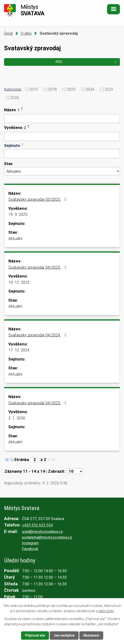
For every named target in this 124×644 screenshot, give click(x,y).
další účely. (106, 611)
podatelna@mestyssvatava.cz (47, 537)
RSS (87, 62)
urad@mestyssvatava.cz (42, 532)
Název (12, 110)
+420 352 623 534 (37, 525)
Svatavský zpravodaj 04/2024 (38, 335)
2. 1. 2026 (17, 418)
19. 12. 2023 (19, 282)
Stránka (22, 460)
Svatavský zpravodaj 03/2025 (38, 199)
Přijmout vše (35, 635)
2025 (109, 89)
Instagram (30, 543)
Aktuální (15, 239)
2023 (71, 89)
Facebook (30, 549)
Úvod (8, 33)
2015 (33, 89)
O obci (26, 33)
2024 (90, 89)
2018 (52, 89)
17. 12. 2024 (19, 350)
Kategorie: (13, 89)
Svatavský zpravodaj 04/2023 (38, 267)
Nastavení (91, 635)
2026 (15, 98)
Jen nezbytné (64, 635)
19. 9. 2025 (18, 214)
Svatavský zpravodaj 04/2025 (38, 403)
